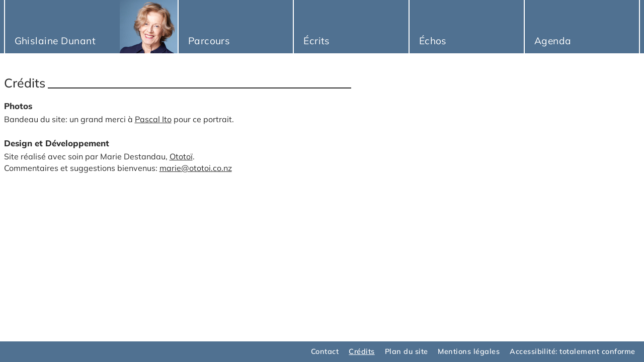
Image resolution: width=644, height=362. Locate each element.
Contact (325, 351)
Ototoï (181, 156)
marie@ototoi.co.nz (196, 168)
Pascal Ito (153, 119)
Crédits (361, 351)
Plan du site (407, 351)
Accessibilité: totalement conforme (572, 351)
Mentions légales (469, 351)
